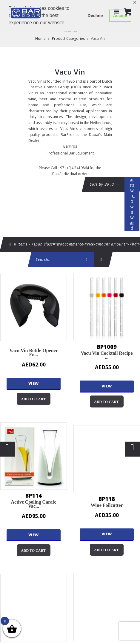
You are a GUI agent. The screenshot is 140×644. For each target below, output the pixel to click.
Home (40, 38)
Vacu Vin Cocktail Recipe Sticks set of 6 (107, 307)
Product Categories (68, 38)
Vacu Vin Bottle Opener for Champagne (34, 307)
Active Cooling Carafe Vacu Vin (34, 456)
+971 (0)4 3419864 (73, 168)
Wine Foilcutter (107, 459)
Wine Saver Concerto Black (34, 608)
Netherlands (101, 123)
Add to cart (33, 399)
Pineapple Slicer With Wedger (107, 607)
